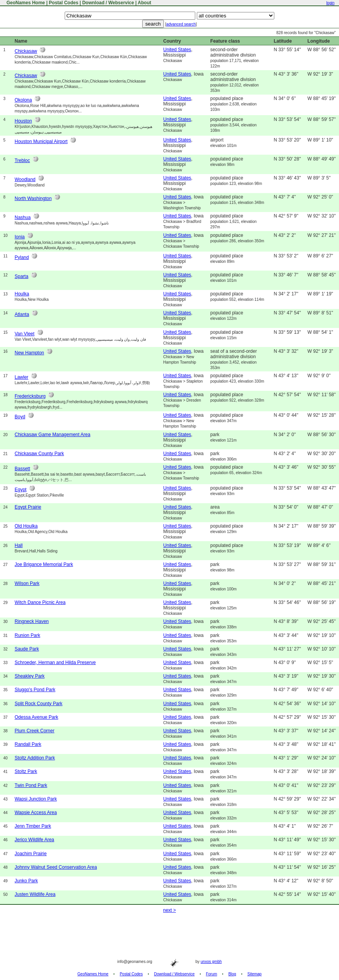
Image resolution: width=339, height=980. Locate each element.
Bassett (22, 469)
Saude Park (27, 649)
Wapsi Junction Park (36, 799)
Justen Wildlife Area (35, 894)
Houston (23, 121)
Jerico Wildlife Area (34, 840)
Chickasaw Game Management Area (52, 435)
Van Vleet (25, 334)
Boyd (20, 417)
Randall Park (28, 744)
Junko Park (26, 881)
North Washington (33, 198)
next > (169, 910)
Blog (232, 974)
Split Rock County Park (39, 704)
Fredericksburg (30, 396)
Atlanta (22, 314)
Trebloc (22, 160)
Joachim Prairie (31, 854)
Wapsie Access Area (36, 813)
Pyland (22, 257)
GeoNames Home (25, 3)
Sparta (22, 276)
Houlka (22, 294)
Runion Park (28, 635)
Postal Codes (64, 3)
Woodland (25, 179)
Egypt (21, 490)
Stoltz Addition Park (35, 758)
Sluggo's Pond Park (35, 690)
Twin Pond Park (31, 785)
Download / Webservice (108, 3)
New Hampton (29, 353)
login (330, 3)
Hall (19, 545)
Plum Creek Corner (35, 731)
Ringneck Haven (32, 621)
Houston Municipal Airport (41, 141)
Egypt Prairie (28, 507)
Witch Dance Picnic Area (40, 602)
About (145, 3)
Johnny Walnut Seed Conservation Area (56, 867)
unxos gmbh (211, 962)
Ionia (20, 237)
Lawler (22, 377)
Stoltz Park (26, 771)
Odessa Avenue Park (37, 717)
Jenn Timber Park (33, 826)
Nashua (23, 217)
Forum (211, 974)
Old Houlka (26, 526)
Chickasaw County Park (39, 454)
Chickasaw (26, 51)
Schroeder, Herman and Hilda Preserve (55, 663)
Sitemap (255, 974)
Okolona (23, 100)
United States (177, 50)
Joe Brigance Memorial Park (44, 564)
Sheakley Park (30, 676)
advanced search (181, 24)
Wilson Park (27, 583)
